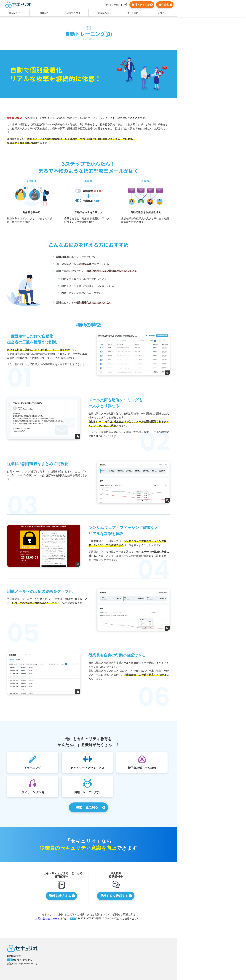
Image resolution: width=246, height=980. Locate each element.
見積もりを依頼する (114, 896)
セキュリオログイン (115, 5)
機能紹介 (44, 13)
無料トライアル (141, 5)
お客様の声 (103, 13)
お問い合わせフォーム (47, 919)
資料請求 (164, 5)
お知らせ (162, 13)
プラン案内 (133, 13)
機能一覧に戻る (87, 807)
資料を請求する (60, 896)
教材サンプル (74, 13)
